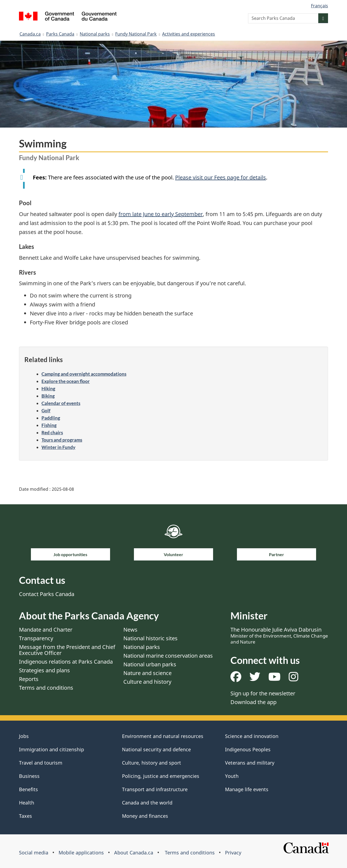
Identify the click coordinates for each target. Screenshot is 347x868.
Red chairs (52, 433)
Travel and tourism (41, 763)
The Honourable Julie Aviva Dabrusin (279, 635)
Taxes (25, 816)
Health (27, 803)
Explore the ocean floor (66, 381)
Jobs (24, 736)
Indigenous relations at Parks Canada (66, 662)
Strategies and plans (44, 670)
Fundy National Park (136, 34)
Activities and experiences (189, 34)
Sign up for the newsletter (263, 693)
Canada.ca (30, 34)
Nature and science (147, 673)
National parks (95, 34)
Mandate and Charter (46, 630)
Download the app (253, 702)
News (130, 630)
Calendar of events (61, 403)
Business (29, 776)
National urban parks (150, 664)
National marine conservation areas (168, 656)
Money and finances (145, 816)
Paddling (51, 418)
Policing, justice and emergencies (161, 776)
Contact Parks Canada (47, 594)
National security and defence (156, 749)
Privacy (233, 853)
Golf (46, 411)
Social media (34, 853)
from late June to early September (161, 214)
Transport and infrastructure (155, 789)
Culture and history (147, 682)
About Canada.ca (134, 853)
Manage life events (247, 789)
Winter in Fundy (58, 447)
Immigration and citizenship (52, 749)
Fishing (49, 425)
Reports (29, 679)
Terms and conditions (46, 688)
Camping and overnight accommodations (84, 374)
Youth (232, 776)
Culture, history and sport (152, 763)
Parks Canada (60, 34)
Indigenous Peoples (248, 749)
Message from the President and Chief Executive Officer (67, 650)
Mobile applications (81, 853)
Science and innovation (252, 736)
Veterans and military (250, 763)
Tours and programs (62, 440)
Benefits (28, 789)
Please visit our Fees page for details (221, 177)
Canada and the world (147, 803)
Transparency (36, 638)
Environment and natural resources (163, 736)
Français (319, 6)
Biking (48, 396)
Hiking (48, 389)
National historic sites (150, 638)
